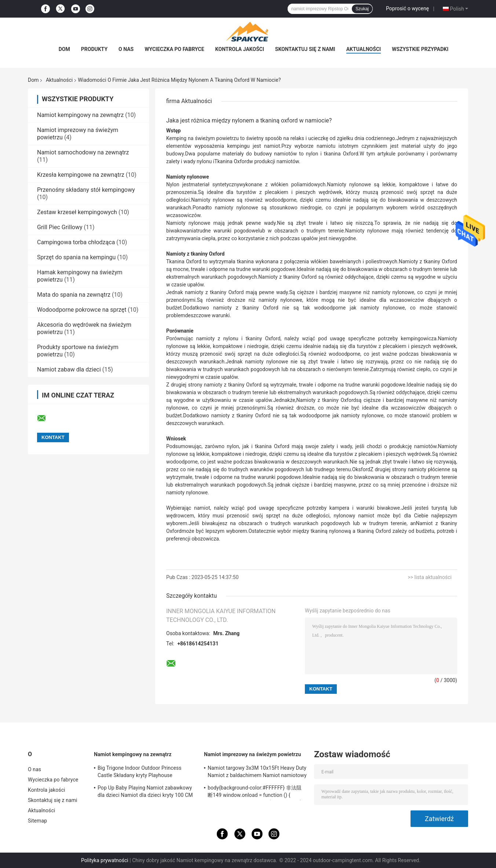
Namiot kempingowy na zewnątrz (80, 115)
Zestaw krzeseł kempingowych (77, 212)
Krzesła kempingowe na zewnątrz (81, 175)
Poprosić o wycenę (407, 8)
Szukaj (362, 9)
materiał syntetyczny (215, 184)
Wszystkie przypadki (420, 49)
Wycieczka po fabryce (174, 49)
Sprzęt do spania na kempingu (76, 257)
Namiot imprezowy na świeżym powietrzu (253, 754)
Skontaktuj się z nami (305, 49)
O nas (126, 49)
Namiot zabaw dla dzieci (69, 369)
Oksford (361, 469)
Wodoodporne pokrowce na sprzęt (82, 310)
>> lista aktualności (430, 577)
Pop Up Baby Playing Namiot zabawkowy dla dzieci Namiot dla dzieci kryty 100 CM (145, 791)
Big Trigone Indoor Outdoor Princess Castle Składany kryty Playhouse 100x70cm (140, 773)
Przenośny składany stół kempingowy (86, 190)
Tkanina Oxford (232, 161)
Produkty (94, 49)
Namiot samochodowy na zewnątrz (83, 152)
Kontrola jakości (240, 49)
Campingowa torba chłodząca (76, 242)
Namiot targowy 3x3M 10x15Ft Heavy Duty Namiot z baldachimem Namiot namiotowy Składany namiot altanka (257, 773)
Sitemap (37, 821)
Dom (64, 49)
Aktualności (364, 49)
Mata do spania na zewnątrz (74, 295)
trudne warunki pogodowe (227, 231)
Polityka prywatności (105, 860)
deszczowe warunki (207, 315)
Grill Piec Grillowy (60, 227)
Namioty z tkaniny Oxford (326, 400)
